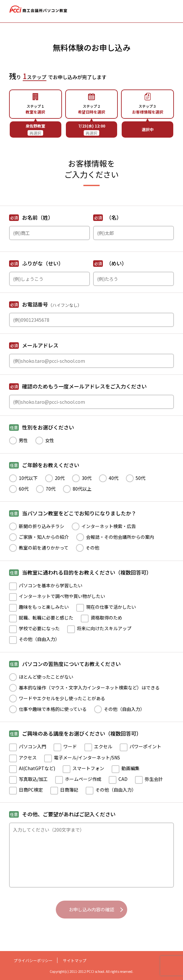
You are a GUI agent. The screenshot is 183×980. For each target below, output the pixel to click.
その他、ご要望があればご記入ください (62, 814)
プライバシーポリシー (33, 960)
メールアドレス (34, 345)
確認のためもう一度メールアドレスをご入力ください (78, 386)
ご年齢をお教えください (44, 465)
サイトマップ (75, 960)
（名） (107, 217)
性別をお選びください (42, 427)
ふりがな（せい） (36, 263)
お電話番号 (45, 304)
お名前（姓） (31, 217)
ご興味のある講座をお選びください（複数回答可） (75, 733)
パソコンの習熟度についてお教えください (65, 664)
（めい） (110, 263)
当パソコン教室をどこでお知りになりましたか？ (73, 513)
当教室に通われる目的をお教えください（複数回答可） (80, 572)
